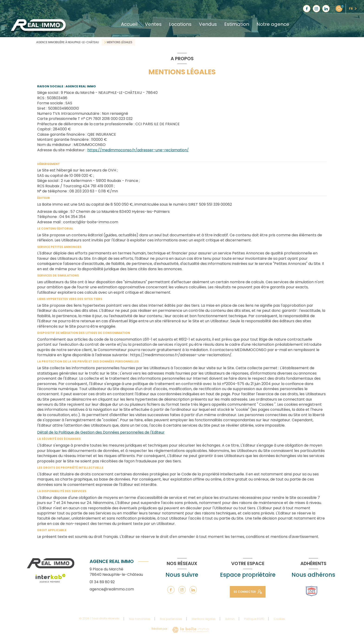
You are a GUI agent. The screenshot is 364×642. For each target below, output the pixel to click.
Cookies (279, 619)
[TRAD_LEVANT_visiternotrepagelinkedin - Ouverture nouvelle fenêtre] (326, 9)
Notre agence (273, 24)
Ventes (153, 24)
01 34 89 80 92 (102, 582)
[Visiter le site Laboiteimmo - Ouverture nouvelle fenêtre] (190, 630)
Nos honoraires (140, 619)
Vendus (208, 24)
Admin (230, 619)
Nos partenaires (171, 619)
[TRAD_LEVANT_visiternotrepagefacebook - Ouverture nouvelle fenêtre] (307, 9)
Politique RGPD (254, 619)
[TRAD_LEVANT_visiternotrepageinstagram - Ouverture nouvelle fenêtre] (316, 9)
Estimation (237, 24)
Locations (180, 24)
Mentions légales (204, 619)
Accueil (129, 24)
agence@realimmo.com (112, 589)
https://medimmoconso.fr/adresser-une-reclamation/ (138, 150)
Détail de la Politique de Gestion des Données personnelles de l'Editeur (101, 432)
